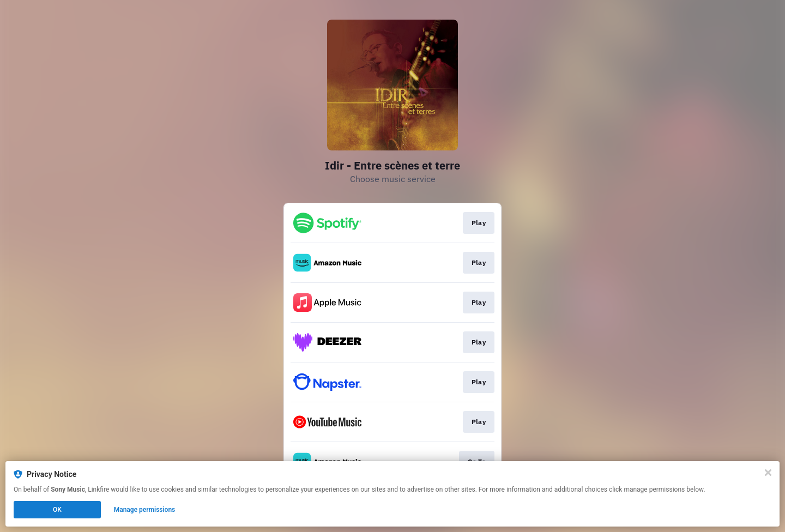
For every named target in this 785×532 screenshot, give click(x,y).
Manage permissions (145, 510)
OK (57, 510)
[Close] (768, 473)
